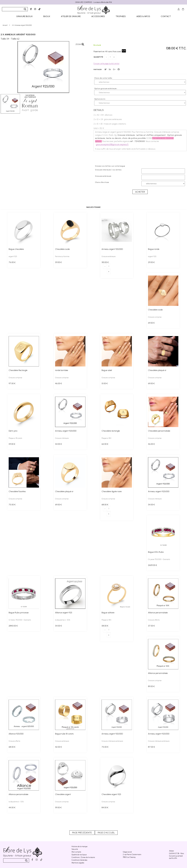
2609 (152, 565)
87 (151, 747)
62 (105, 444)
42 (58, 747)
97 (12, 383)
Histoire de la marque (79, 846)
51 (105, 383)
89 (151, 686)
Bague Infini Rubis (156, 552)
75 (12, 505)
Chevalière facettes (17, 491)
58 (105, 626)
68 (105, 505)
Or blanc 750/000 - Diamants (20, 620)
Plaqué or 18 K (106, 438)
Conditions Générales (79, 860)
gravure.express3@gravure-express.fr (112, 144)
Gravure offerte (154, 620)
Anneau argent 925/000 (112, 249)
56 (151, 444)
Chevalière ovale (62, 249)
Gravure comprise (155, 317)
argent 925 (13, 256)
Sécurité (75, 849)
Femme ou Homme (62, 256)
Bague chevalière (16, 249)
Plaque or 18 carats (15, 438)
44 (12, 807)
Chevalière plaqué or (157, 370)
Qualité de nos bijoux (79, 855)
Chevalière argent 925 (111, 794)
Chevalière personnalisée (159, 431)
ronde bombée (62, 370)
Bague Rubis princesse (19, 613)
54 (58, 444)
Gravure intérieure (62, 438)
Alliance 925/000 (16, 734)
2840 (13, 626)
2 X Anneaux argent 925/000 (18, 34)
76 (12, 262)
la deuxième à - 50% (63, 620)
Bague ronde (154, 249)
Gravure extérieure (109, 256)
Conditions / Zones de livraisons (83, 857)
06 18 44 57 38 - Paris (176, 853)
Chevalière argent (63, 794)
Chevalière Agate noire (112, 491)
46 (58, 383)
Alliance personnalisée (158, 613)
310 (105, 262)
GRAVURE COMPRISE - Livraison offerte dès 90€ (94, 2)
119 (58, 807)
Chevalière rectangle (111, 431)
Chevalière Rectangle (18, 370)
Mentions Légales (78, 863)
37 (151, 626)
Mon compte (76, 852)
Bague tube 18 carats (64, 734)
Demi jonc (13, 431)
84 (105, 807)
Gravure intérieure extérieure (112, 741)
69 (151, 323)
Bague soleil (107, 370)
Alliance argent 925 (64, 613)
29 (151, 262)
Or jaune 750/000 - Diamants (159, 559)
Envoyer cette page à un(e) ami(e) (106, 63)
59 (58, 262)
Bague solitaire (108, 613)
